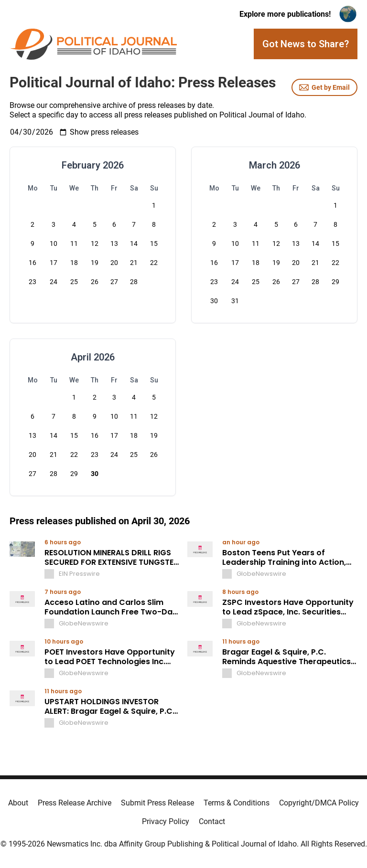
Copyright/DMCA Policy (319, 803)
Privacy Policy (166, 821)
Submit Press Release (157, 803)
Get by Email (324, 87)
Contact (212, 821)
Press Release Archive (75, 803)
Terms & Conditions (237, 803)
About (18, 803)
